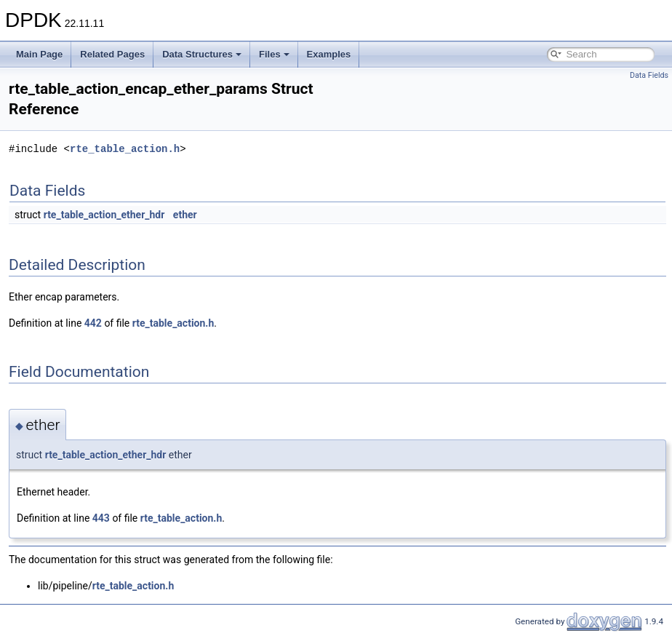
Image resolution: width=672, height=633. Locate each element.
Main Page (39, 54)
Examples (329, 54)
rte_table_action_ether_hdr (104, 215)
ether (185, 215)
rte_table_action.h (125, 149)
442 (93, 323)
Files (274, 54)
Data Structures (202, 54)
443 (101, 518)
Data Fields (649, 75)
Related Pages (112, 54)
